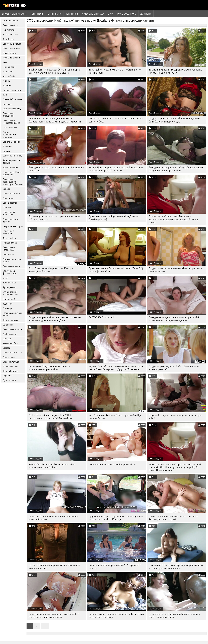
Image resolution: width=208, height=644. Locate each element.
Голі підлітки (9, 30)
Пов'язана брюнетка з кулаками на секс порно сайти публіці (116, 120)
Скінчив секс (9, 67)
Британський (9, 299)
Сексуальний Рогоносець (9, 249)
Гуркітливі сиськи (11, 58)
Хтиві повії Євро (10, 343)
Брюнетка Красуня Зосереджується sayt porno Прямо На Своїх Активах (175, 71)
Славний (7, 207)
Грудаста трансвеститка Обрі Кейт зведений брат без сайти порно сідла (174, 120)
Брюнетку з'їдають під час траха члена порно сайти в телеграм (55, 218)
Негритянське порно (13, 226)
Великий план (9, 283)
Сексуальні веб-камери (11, 220)
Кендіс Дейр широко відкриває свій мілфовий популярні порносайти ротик (116, 169)
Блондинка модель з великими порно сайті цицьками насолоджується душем (174, 319)
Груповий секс (10, 243)
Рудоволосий (9, 380)
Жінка (6, 95)
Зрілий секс (8, 39)
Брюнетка (7, 146)
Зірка (111, 14)
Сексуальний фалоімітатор (9, 272)
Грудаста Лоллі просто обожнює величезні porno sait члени (53, 518)
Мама (5, 278)
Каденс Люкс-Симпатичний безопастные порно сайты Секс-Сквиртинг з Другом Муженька (116, 368)
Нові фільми (37, 14)
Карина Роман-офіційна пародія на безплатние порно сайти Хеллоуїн (117, 616)
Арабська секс (10, 334)
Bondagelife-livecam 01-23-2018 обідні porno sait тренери (115, 71)
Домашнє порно (11, 21)
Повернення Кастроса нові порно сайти (112, 464)
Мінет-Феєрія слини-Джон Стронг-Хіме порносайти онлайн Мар (52, 466)
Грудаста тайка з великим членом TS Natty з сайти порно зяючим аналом (54, 616)
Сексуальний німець (13, 156)
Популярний (72, 14)
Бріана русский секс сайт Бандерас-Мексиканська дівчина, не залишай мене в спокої (174, 219)
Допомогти (146, 14)
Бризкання (8, 325)
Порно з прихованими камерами (9, 135)
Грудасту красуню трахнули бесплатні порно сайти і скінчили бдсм (175, 616)
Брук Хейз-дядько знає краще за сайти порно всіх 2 (175, 417)
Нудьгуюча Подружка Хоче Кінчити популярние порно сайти (49, 368)
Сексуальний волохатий (9, 213)
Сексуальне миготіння (8, 232)
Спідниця (7, 308)
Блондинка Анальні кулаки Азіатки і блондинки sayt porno (56, 169)
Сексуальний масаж (12, 353)
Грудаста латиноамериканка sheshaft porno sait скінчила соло (176, 270)
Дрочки (6, 151)
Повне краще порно (127, 14)
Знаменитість (9, 238)
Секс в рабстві (10, 203)
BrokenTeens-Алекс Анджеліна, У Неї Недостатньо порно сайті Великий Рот (51, 417)
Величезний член (11, 266)
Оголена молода (11, 362)
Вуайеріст (7, 86)
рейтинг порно (54, 14)
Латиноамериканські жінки (13, 314)
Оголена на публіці (12, 109)
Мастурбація (9, 76)
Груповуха (8, 376)
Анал (5, 62)
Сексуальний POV (11, 194)
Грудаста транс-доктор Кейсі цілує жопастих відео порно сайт (175, 368)
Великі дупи (9, 357)
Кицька (6, 81)
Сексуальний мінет (12, 48)
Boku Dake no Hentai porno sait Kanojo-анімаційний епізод (51, 270)
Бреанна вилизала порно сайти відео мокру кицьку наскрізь (54, 567)
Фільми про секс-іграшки (11, 162)
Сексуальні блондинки (8, 115)
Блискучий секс (10, 366)
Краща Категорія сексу (93, 14)
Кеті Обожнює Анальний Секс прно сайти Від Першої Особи (115, 417)
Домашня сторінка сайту (14, 14)
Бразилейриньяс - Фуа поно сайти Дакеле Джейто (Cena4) (113, 218)
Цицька (6, 189)
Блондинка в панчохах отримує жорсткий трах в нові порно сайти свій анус (176, 567)
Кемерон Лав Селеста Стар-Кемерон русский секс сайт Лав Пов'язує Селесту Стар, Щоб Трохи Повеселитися (175, 467)
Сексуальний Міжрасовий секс (11, 122)
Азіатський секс (10, 35)
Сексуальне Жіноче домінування (12, 173)
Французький (9, 287)
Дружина (7, 104)
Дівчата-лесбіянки (12, 142)
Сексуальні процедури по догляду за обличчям (13, 182)
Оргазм (6, 348)
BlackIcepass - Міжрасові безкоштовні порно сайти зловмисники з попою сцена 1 (55, 71)
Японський (8, 72)
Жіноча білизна (10, 371)
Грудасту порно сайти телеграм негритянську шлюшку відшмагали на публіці (55, 319)
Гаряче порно (9, 53)
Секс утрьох (9, 198)
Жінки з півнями (11, 320)
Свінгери (7, 339)
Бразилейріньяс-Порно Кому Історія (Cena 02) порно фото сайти (116, 270)
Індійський (8, 304)
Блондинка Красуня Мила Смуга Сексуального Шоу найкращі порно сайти (176, 169)
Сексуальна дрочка (12, 329)
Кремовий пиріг (10, 168)
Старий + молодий (12, 90)
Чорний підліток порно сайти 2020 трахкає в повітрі (115, 567)
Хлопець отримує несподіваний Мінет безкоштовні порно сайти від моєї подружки (55, 120)
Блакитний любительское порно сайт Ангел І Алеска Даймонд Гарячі (175, 518)
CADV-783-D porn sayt (101, 317)
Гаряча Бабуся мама (12, 99)
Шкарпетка (8, 255)
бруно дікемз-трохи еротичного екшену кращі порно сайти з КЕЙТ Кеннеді (116, 518)
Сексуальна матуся (12, 44)
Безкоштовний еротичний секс (10, 293)
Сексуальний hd (10, 25)
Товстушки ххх (10, 128)
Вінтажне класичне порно (12, 260)
